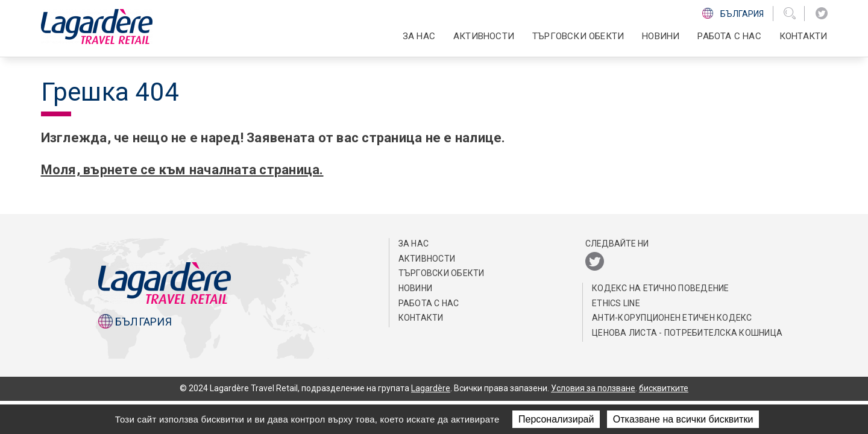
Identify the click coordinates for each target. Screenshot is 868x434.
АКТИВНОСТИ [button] (484, 36)
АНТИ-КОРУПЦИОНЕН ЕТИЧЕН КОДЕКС (672, 318)
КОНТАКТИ (804, 36)
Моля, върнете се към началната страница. (182, 170)
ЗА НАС (414, 244)
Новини (661, 36)
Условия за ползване (593, 388)
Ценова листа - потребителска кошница (687, 333)
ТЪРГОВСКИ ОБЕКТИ (578, 36)
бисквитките (664, 388)
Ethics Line (616, 303)
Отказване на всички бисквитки (683, 419)
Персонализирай (556, 419)
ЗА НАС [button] (419, 36)
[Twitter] (822, 14)
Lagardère (431, 388)
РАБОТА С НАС (729, 36)
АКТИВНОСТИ (427, 259)
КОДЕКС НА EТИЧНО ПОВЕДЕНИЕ (661, 288)
